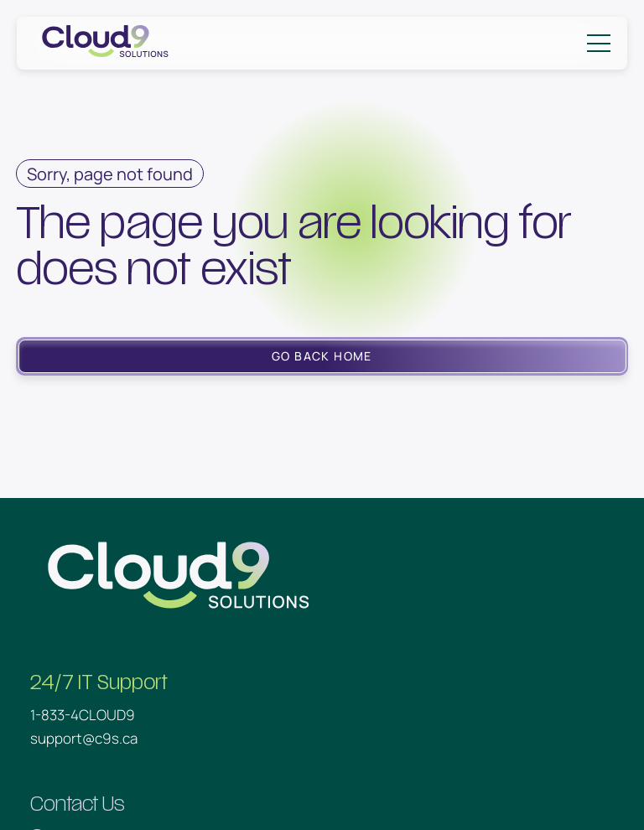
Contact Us (78, 804)
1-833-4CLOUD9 (83, 715)
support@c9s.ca (84, 738)
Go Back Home (322, 356)
